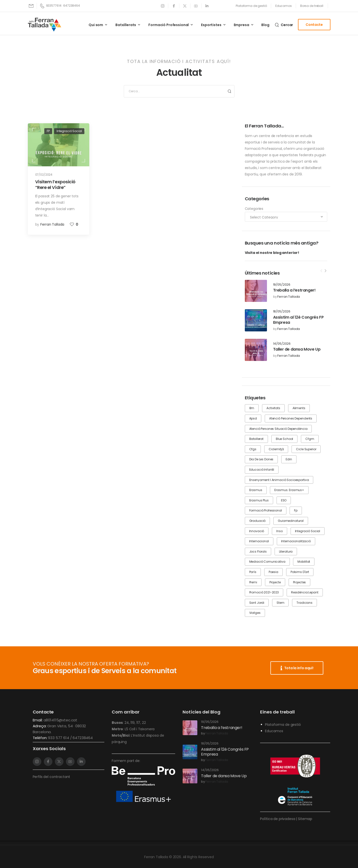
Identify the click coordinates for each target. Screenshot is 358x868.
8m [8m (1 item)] (252, 408)
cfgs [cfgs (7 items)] (253, 449)
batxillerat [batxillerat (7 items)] (256, 439)
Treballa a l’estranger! (294, 290)
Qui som (96, 25)
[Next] (325, 271)
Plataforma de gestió (283, 725)
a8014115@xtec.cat (61, 720)
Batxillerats (126, 25)
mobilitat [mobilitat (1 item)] (304, 562)
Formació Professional (169, 25)
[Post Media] (256, 291)
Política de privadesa (278, 819)
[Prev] (321, 271)
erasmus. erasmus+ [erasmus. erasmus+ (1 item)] (289, 490)
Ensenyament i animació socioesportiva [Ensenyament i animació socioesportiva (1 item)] (279, 480)
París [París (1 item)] (253, 572)
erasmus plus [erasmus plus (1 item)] (259, 500)
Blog (265, 25)
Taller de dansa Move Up (297, 349)
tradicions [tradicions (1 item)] (304, 603)
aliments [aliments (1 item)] (299, 408)
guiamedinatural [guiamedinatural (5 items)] (291, 521)
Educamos (274, 731)
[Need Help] (251, 6)
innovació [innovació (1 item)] (257, 531)
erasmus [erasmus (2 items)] (256, 490)
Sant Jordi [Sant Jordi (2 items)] (257, 603)
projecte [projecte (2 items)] (275, 582)
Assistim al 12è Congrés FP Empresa (298, 320)
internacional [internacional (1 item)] (259, 541)
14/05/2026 (282, 344)
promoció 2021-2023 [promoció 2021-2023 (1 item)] (264, 592)
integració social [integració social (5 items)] (308, 531)
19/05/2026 (282, 285)
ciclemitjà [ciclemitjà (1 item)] (276, 449)
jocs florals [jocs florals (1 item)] (258, 551)
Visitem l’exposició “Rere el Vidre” (55, 185)
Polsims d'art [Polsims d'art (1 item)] (300, 572)
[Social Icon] (163, 6)
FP (48, 131)
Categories (254, 209)
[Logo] (45, 25)
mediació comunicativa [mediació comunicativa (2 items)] (267, 562)
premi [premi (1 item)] (253, 582)
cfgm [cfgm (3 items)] (310, 439)
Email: (38, 720)
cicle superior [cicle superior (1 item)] (306, 449)
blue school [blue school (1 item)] (284, 439)
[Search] (284, 25)
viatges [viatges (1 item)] (255, 613)
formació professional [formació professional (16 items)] (266, 510)
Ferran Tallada (289, 297)
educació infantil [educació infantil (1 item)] (262, 470)
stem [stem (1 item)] (280, 603)
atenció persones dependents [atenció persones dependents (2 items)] (291, 418)
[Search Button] (229, 91)
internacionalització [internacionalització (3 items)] (296, 541)
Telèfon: (40, 738)
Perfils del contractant (52, 777)
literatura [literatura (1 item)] (286, 551)
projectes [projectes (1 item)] (300, 582)
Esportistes (211, 25)
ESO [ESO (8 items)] (284, 500)
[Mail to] (31, 6)
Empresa (241, 25)
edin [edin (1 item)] (289, 459)
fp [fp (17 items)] (296, 510)
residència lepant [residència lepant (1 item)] (305, 592)
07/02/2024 (44, 175)
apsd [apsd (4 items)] (253, 418)
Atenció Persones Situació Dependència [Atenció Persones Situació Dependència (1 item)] (278, 429)
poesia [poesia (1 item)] (273, 572)
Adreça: (40, 726)
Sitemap (305, 819)
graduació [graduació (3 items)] (257, 521)
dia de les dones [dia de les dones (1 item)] (261, 459)
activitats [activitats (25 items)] (273, 408)
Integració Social (69, 131)
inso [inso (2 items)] (279, 531)
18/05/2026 (282, 312)
